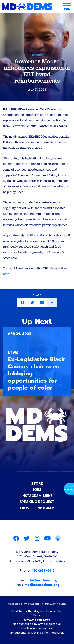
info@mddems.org (42, 580)
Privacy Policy (56, 604)
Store (37, 483)
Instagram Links (37, 496)
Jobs (37, 490)
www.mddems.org (37, 620)
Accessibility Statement (26, 604)
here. (6, 274)
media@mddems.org (42, 585)
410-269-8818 (43, 571)
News (37, 55)
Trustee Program (37, 508)
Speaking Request (37, 502)
